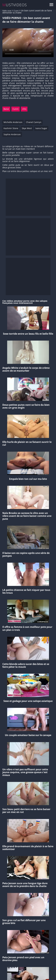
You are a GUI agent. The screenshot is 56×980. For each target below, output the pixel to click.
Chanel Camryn (34, 122)
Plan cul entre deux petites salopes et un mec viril (27, 171)
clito (24, 109)
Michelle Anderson (13, 122)
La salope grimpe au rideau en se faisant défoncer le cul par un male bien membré (28, 148)
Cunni (16, 11)
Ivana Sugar (41, 128)
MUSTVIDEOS (15, 5)
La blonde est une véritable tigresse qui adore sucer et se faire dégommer (28, 160)
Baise (6, 109)
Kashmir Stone (11, 128)
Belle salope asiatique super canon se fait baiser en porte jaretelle (28, 154)
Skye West (27, 128)
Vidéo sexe (7, 11)
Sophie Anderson (12, 134)
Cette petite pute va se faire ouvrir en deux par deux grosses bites (28, 166)
